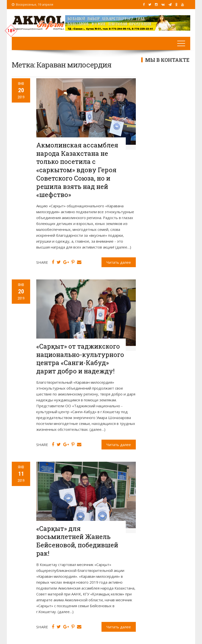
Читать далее (119, 262)
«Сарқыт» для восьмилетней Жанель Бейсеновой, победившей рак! (77, 541)
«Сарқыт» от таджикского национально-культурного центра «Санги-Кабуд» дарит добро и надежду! (80, 359)
